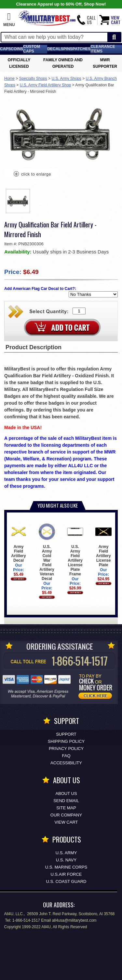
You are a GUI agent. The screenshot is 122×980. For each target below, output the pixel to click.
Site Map (66, 808)
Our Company (66, 815)
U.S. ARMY (66, 853)
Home (9, 79)
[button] (9, 20)
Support (66, 734)
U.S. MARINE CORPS (66, 867)
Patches (82, 49)
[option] (18, 201)
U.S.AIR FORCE (66, 874)
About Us (66, 793)
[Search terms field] (54, 37)
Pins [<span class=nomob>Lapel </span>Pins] (68, 49)
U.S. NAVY (66, 860)
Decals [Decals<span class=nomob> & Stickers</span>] (55, 49)
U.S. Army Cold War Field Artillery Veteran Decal (47, 552)
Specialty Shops (33, 79)
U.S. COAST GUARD (66, 881)
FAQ (66, 756)
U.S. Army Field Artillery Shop (45, 85)
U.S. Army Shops (66, 79)
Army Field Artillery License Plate (103, 545)
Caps (5, 49)
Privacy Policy (66, 749)
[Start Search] (114, 37)
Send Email (66, 801)
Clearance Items (103, 49)
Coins (17, 49)
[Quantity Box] (79, 311)
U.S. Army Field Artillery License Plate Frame (75, 550)
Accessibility (66, 763)
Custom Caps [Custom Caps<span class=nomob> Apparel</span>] (32, 49)
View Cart (66, 822)
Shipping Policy (66, 741)
